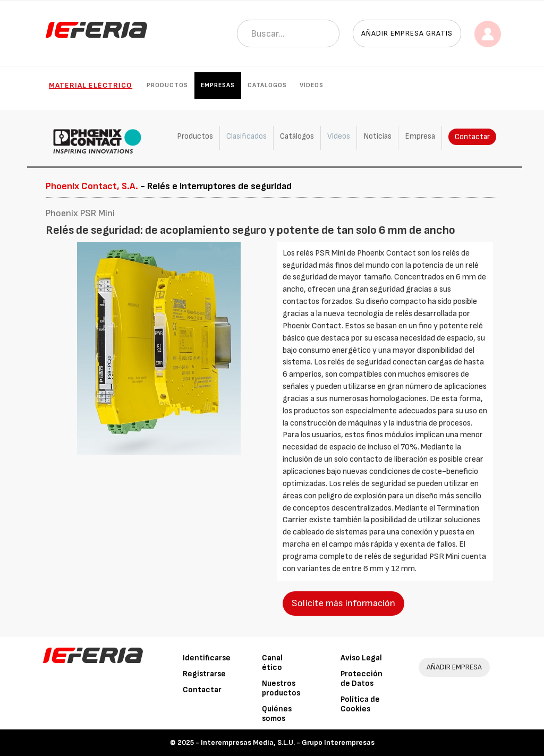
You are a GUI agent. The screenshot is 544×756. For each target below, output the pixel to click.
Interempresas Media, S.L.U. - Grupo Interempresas (288, 742)
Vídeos (312, 85)
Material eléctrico (91, 85)
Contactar (472, 137)
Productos (167, 85)
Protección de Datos (362, 679)
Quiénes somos (277, 714)
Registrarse (204, 674)
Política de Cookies (360, 704)
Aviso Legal (361, 658)
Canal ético (272, 663)
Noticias (377, 136)
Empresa (420, 136)
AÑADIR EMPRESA (454, 667)
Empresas (218, 85)
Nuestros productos (281, 688)
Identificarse (207, 658)
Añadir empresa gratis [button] (407, 33)
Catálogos (267, 85)
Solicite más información (343, 603)
